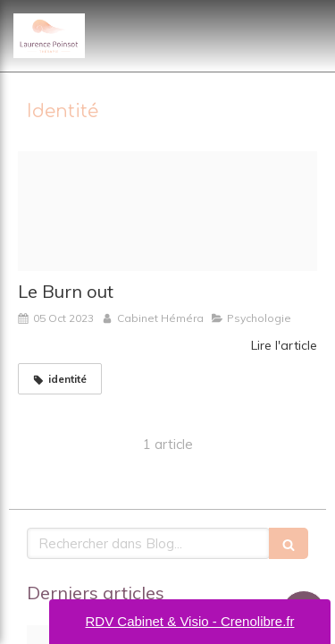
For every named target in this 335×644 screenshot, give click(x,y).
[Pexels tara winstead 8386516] (167, 211)
